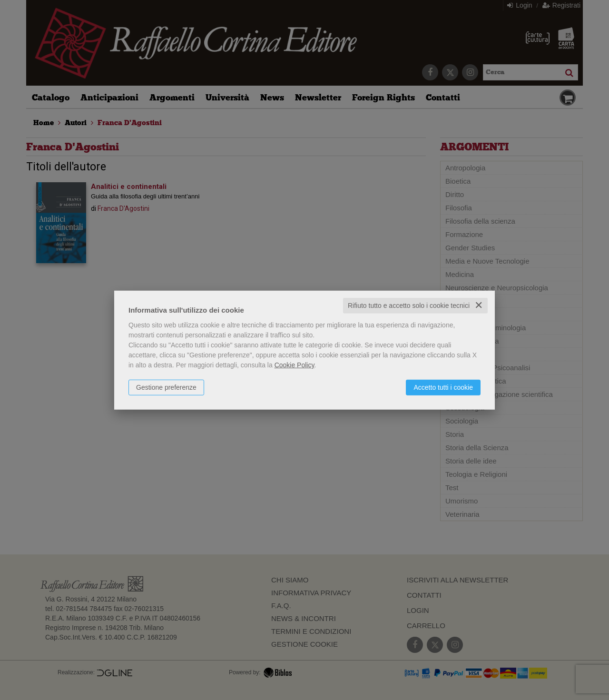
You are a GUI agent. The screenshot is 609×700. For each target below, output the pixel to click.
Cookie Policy (295, 365)
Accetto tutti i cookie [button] (443, 387)
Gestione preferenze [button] (166, 387)
